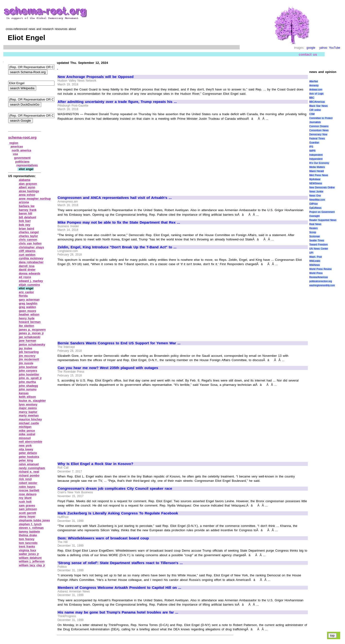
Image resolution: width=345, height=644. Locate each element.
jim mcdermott (29, 359)
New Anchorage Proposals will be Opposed (96, 77)
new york (25, 446)
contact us (308, 54)
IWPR (312, 151)
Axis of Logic (316, 94)
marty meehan (29, 416)
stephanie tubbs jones (34, 520)
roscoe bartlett (29, 490)
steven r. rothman (31, 528)
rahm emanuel (29, 464)
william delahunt (30, 558)
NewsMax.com (317, 200)
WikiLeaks (315, 261)
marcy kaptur (28, 412)
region (14, 143)
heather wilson (29, 315)
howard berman (30, 322)
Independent (316, 155)
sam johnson (28, 509)
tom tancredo (28, 543)
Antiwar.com (316, 90)
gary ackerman (29, 300)
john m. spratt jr (30, 378)
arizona (24, 202)
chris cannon (28, 240)
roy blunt (25, 498)
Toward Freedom (318, 245)
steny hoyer (27, 517)
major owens (28, 408)
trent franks (27, 547)
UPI (311, 253)
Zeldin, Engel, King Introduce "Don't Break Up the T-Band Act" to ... (117, 247)
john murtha (27, 382)
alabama (24, 180)
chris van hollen (30, 244)
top (332, 635)
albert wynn (27, 187)
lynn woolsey (28, 405)
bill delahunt (27, 217)
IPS (311, 147)
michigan (25, 427)
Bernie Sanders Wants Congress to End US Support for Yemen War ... (119, 343)
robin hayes (27, 487)
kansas (24, 393)
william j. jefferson (32, 561)
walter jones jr (29, 554)
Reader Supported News (323, 220)
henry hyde (27, 318)
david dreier (27, 270)
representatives (27, 165)
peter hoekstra (29, 457)
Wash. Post (315, 257)
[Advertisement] (98, 156)
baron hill (25, 214)
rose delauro (28, 494)
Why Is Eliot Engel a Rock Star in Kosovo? (95, 464)
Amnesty (314, 86)
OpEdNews (315, 208)
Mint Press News (319, 175)
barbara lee (27, 206)
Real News (315, 224)
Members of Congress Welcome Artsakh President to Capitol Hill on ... (119, 588)
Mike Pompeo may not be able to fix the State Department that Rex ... (119, 222)
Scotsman (315, 236)
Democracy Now (318, 134)
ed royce (25, 277)
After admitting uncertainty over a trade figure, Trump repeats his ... (117, 102)
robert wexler (28, 483)
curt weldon (27, 255)
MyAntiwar (315, 179)
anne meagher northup (35, 199)
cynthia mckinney (31, 258)
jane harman (27, 341)
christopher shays (31, 247)
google (311, 48)
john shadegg (28, 386)
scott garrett (27, 513)
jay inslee (25, 348)
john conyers (28, 371)
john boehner (28, 367)
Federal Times (317, 139)
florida (23, 296)
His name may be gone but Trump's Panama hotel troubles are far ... (118, 612)
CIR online (315, 110)
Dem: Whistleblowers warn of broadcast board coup (103, 538)
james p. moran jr (31, 333)
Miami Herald (317, 171)
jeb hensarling (29, 352)
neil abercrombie (30, 442)
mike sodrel (27, 434)
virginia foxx (27, 550)
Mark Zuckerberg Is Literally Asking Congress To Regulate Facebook (118, 513)
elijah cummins (29, 285)
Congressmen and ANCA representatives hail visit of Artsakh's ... (115, 198)
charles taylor (28, 236)
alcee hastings (29, 191)
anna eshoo (27, 195)
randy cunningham (32, 468)
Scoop (313, 232)
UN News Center (319, 249)
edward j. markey (31, 281)
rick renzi (25, 479)
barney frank (28, 210)
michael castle (29, 423)
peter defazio (28, 453)
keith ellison (27, 397)
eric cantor (26, 292)
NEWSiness (316, 183)
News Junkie (316, 192)
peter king (26, 460)
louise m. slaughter (32, 401)
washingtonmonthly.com (322, 285)
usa (15, 154)
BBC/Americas (317, 102)
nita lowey (26, 449)
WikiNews (315, 265)
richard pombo (29, 476)
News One (315, 196)
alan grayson (28, 184)
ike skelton (26, 326)
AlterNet (314, 81)
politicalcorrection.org (321, 281)
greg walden (27, 307)
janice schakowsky (32, 345)
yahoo (323, 48)
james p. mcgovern (32, 330)
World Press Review (320, 269)
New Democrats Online (322, 188)
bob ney (24, 225)
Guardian (314, 143)
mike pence (27, 431)
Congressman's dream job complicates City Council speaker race (115, 489)
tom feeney (27, 539)
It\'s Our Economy (319, 163)
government (22, 158)
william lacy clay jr (32, 565)
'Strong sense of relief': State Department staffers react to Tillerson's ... (120, 563)
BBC (312, 98)
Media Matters (317, 167)
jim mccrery (27, 356)
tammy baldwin (29, 532)
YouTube (335, 48)
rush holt (25, 502)
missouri (25, 438)
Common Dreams (319, 126)
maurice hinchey (30, 419)
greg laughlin (28, 304)
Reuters (313, 228)
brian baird (26, 229)
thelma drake (28, 535)
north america (21, 150)
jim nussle (26, 363)
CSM (312, 114)
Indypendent (316, 159)
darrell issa (27, 266)
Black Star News (318, 106)
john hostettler (29, 375)
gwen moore (27, 311)
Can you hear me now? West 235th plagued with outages (108, 368)
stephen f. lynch (30, 524)
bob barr (25, 221)
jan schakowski (30, 337)
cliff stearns (27, 251)
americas (17, 147)
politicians (22, 162)
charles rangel (29, 232)
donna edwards (30, 274)
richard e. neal (29, 472)
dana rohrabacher (31, 262)
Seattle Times (317, 241)
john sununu (28, 389)
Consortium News (319, 130)
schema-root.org (22, 137)
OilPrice (313, 204)
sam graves (27, 506)
